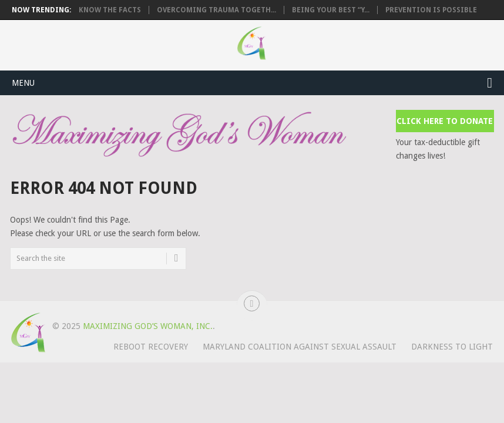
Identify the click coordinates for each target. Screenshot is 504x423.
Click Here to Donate (445, 121)
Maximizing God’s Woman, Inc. (148, 326)
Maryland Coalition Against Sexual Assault (300, 347)
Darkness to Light (452, 347)
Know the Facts (110, 10)
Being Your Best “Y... (331, 10)
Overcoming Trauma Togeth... (216, 10)
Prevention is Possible (431, 10)
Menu (23, 83)
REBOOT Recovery (151, 347)
